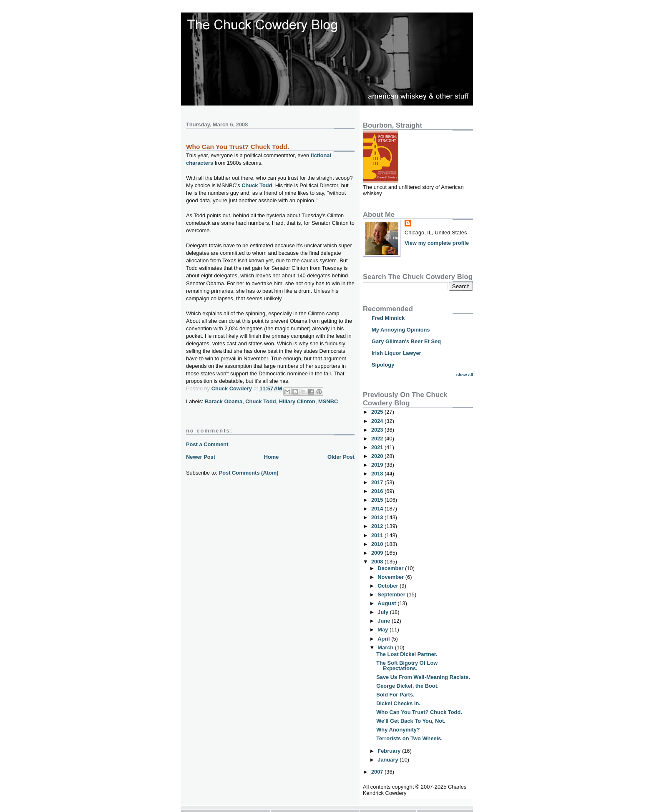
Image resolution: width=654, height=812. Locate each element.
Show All (465, 375)
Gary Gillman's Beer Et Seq (406, 341)
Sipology (383, 365)
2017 (378, 482)
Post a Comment (207, 444)
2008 (378, 562)
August (387, 603)
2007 (378, 772)
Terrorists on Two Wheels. (409, 738)
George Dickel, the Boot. (407, 686)
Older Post (341, 457)
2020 (378, 456)
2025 (378, 412)
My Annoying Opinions (401, 330)
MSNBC (328, 401)
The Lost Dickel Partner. (407, 654)
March (386, 647)
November (391, 577)
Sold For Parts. (395, 695)
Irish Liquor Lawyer (396, 353)
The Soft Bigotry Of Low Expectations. (407, 666)
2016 (378, 491)
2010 (378, 544)
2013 (378, 517)
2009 (378, 553)
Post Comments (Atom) (249, 473)
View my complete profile (437, 243)
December (391, 568)
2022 (378, 439)
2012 (378, 526)
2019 (378, 465)
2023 (378, 430)
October (389, 586)
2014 (378, 509)
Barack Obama (224, 401)
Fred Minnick (388, 318)
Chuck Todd (257, 185)
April (384, 639)
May (384, 630)
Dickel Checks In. (398, 703)
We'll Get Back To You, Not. (411, 721)
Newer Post (201, 457)
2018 (378, 474)
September (392, 595)
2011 (378, 535)
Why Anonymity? (398, 730)
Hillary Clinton (297, 401)
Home (272, 457)
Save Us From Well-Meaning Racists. (423, 677)
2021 (378, 447)
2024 (378, 421)
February (390, 751)
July (384, 612)
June (385, 621)
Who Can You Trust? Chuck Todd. (419, 712)
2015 (378, 500)
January (389, 760)
